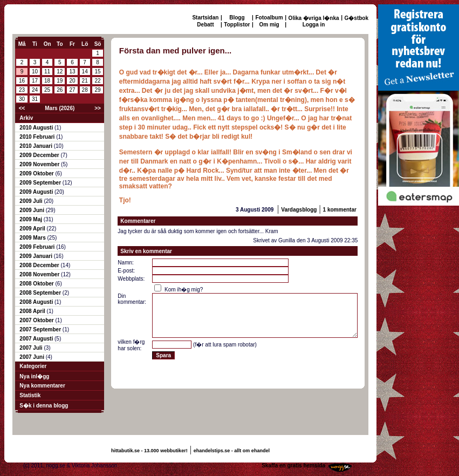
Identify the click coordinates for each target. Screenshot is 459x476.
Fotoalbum (269, 18)
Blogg (237, 18)
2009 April (33, 229)
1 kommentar (340, 210)
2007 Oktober (37, 320)
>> (98, 108)
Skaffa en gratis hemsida (293, 465)
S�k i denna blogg (44, 406)
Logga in (314, 25)
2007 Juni (32, 357)
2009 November (40, 164)
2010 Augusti (37, 128)
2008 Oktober (37, 284)
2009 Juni (32, 210)
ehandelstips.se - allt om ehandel (232, 451)
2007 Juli (32, 348)
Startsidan (205, 18)
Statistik (30, 395)
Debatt (205, 25)
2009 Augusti (37, 192)
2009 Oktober (37, 174)
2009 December (40, 155)
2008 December (40, 265)
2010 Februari (38, 137)
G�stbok (357, 18)
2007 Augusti (37, 339)
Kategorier (33, 366)
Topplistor (237, 25)
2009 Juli (32, 201)
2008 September (41, 293)
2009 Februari (38, 247)
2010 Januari (36, 146)
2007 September (41, 329)
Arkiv (26, 118)
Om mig (269, 25)
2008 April (33, 311)
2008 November (40, 274)
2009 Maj (31, 219)
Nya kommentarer (42, 386)
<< (22, 108)
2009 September (41, 183)
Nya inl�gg (34, 376)
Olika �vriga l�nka (314, 18)
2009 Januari (36, 256)
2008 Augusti (37, 302)
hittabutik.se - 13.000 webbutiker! (149, 451)
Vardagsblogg (299, 210)
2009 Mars (33, 238)
